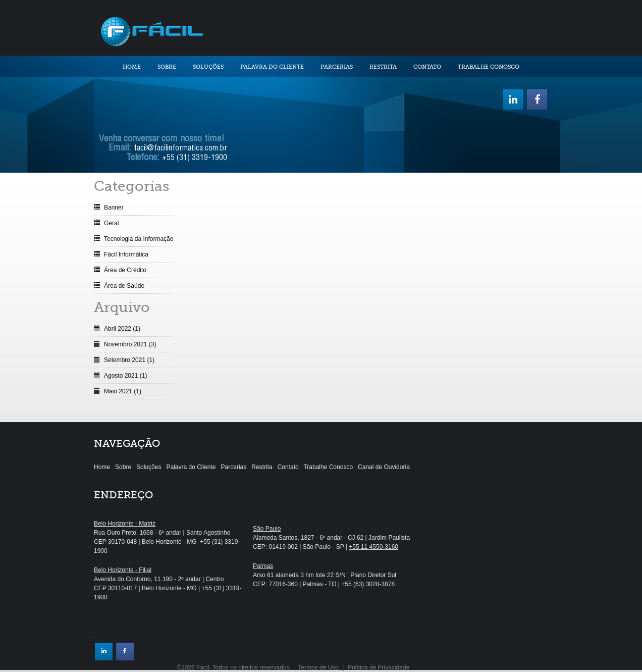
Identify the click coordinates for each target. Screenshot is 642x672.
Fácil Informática (126, 254)
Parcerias (337, 67)
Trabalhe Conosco (489, 67)
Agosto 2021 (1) (125, 376)
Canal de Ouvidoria (384, 467)
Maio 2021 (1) (123, 391)
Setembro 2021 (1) (129, 360)
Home (132, 67)
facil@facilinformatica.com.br (180, 149)
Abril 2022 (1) (122, 329)
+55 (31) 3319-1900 (195, 159)
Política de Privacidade (379, 667)
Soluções (208, 67)
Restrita (383, 67)
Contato (427, 67)
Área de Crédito (125, 270)
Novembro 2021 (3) (130, 344)
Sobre (167, 67)
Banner (114, 208)
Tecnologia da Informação (139, 239)
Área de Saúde (124, 286)
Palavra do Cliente (272, 67)
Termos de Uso (318, 667)
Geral (111, 223)
